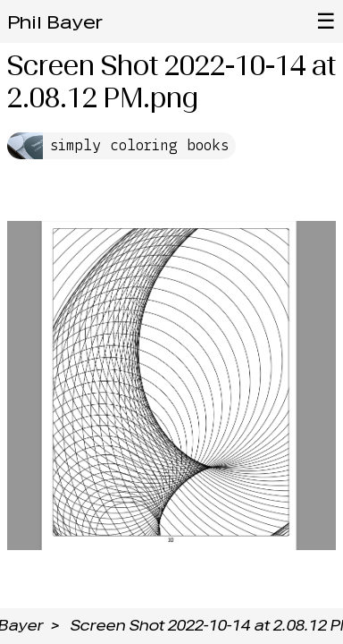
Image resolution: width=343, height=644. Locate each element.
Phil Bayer (55, 22)
